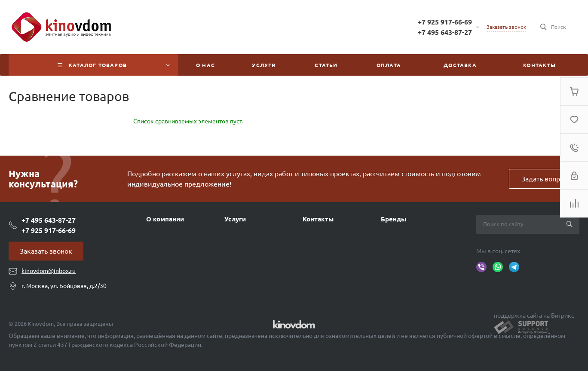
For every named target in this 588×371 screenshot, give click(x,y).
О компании (165, 219)
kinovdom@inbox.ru (49, 271)
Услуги (235, 219)
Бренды (394, 219)
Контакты (318, 219)
